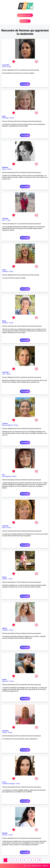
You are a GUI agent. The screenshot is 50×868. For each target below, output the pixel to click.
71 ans (8, 220)
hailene (5, 628)
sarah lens (6, 372)
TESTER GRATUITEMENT (25, 15)
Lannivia (5, 423)
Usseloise (5, 731)
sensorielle (6, 65)
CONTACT (45, 866)
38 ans (9, 374)
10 (39, 860)
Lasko (4, 270)
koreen (4, 679)
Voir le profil (25, 84)
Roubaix (5, 835)
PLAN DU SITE (36, 866)
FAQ (25, 866)
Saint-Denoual (7, 476)
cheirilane (5, 526)
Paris (4, 528)
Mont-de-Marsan (7, 425)
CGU (29, 866)
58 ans (14, 476)
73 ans (10, 579)
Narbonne (5, 681)
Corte (4, 67)
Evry (4, 220)
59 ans (16, 425)
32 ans (11, 835)
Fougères (5, 630)
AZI (3, 475)
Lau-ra (4, 782)
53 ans (12, 681)
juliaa (4, 116)
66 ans (12, 118)
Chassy (5, 732)
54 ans (11, 272)
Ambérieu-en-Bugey (8, 784)
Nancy (4, 169)
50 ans (9, 169)
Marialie (5, 833)
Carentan (5, 272)
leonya (4, 577)
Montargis (5, 118)
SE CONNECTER (25, 21)
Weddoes (5, 167)
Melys (4, 321)
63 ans (9, 528)
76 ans (11, 323)
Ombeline (5, 219)
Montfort (5, 323)
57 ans (9, 67)
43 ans (18, 784)
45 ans (11, 630)
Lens (4, 374)
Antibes (5, 579)
